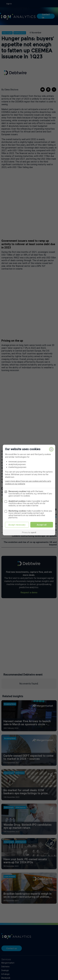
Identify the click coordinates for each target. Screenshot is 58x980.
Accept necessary (17, 525)
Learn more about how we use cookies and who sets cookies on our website (28, 482)
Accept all (42, 525)
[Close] (51, 449)
